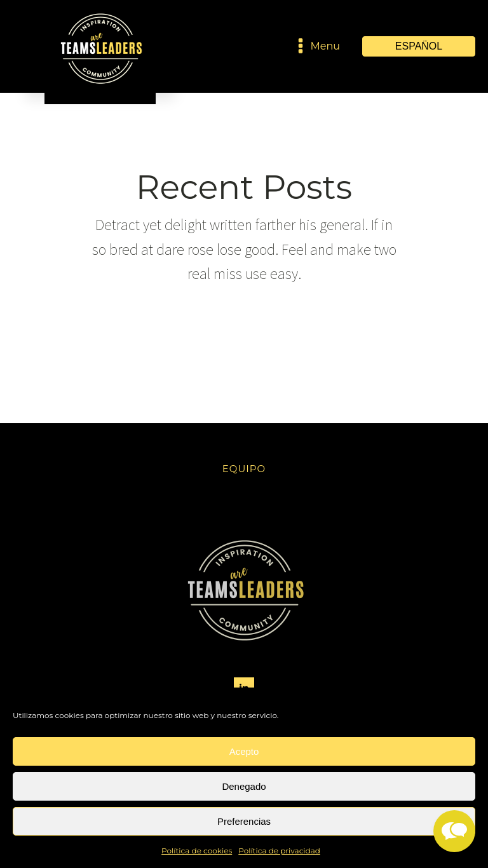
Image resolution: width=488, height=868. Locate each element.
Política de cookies (197, 851)
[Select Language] (419, 46)
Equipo (244, 469)
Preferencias (244, 821)
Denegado (244, 786)
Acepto (244, 751)
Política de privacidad (279, 851)
